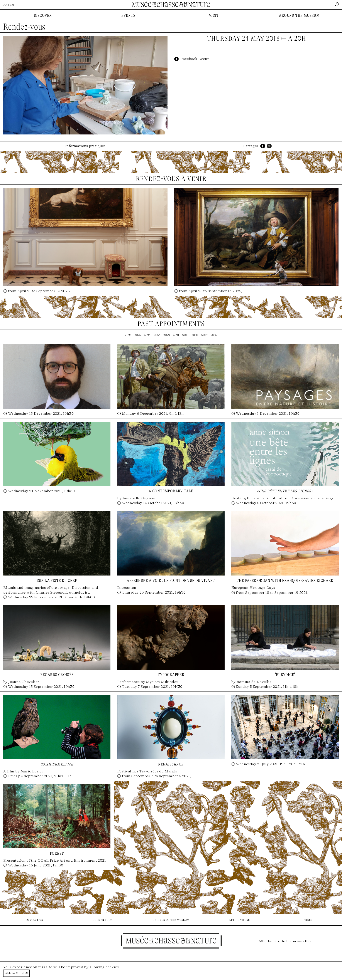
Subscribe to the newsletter (288, 941)
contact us (34, 920)
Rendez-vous (24, 27)
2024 (147, 335)
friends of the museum (171, 920)
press (308, 920)
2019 (185, 335)
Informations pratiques (85, 146)
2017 (204, 335)
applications (239, 920)
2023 (157, 335)
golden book (102, 920)
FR (5, 5)
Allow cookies (16, 973)
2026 (128, 335)
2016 (214, 335)
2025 (138, 335)
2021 (176, 335)
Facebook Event (195, 59)
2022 (167, 335)
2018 (195, 335)
